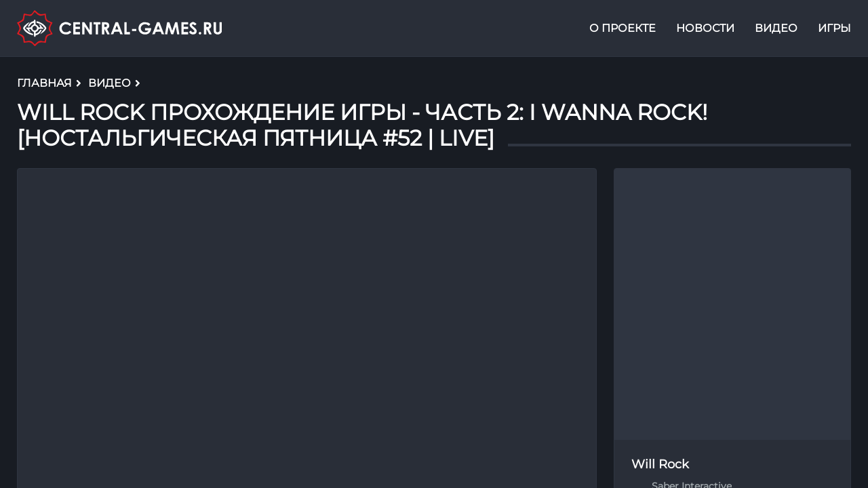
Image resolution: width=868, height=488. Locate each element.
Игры (834, 29)
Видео (776, 29)
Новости (705, 29)
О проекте (623, 29)
